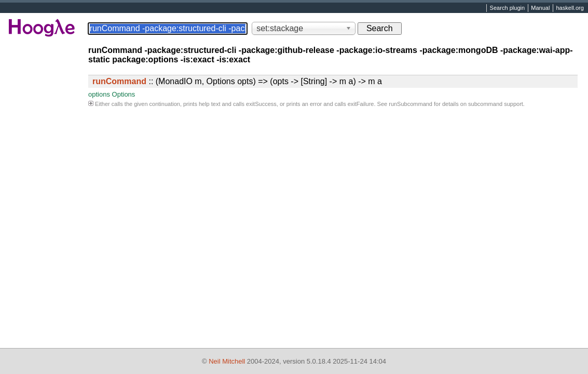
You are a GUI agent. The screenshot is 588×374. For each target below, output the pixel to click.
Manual (540, 8)
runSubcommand (411, 104)
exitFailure (361, 104)
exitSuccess (261, 104)
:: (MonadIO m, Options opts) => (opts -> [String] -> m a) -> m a (237, 81)
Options (124, 94)
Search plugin (508, 8)
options (99, 94)
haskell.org (570, 8)
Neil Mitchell (227, 361)
